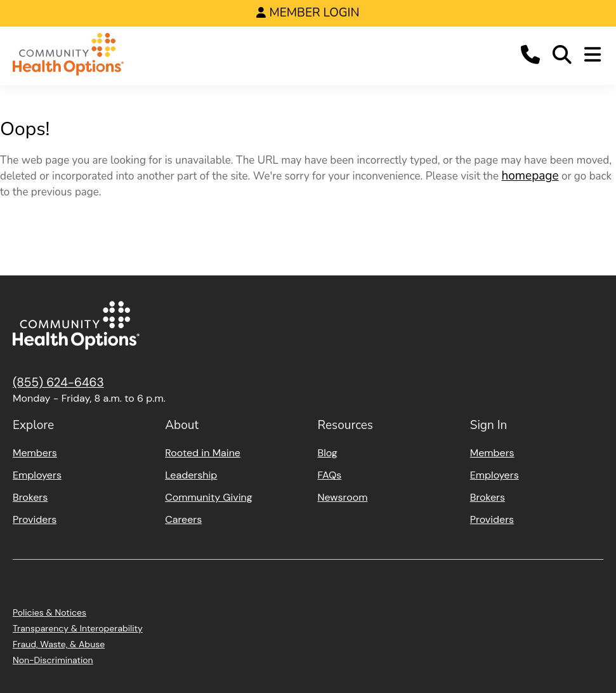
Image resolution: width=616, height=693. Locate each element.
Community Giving (208, 497)
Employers (37, 475)
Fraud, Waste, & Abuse (59, 644)
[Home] (68, 56)
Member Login (314, 13)
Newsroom (343, 497)
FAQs (330, 475)
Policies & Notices (49, 612)
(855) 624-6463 (58, 382)
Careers (183, 519)
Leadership (191, 475)
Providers (35, 519)
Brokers (30, 497)
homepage (530, 176)
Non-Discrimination (53, 660)
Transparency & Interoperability (78, 628)
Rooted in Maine (203, 453)
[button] (530, 56)
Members (35, 453)
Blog (328, 453)
